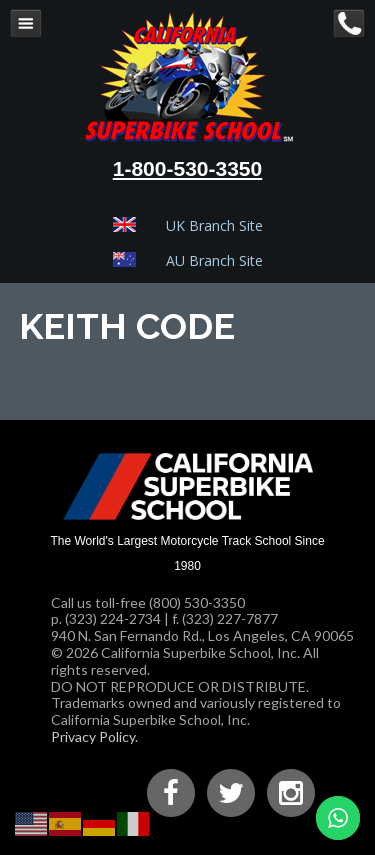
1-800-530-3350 (187, 168)
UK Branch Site (214, 225)
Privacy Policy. (94, 736)
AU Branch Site (214, 260)
